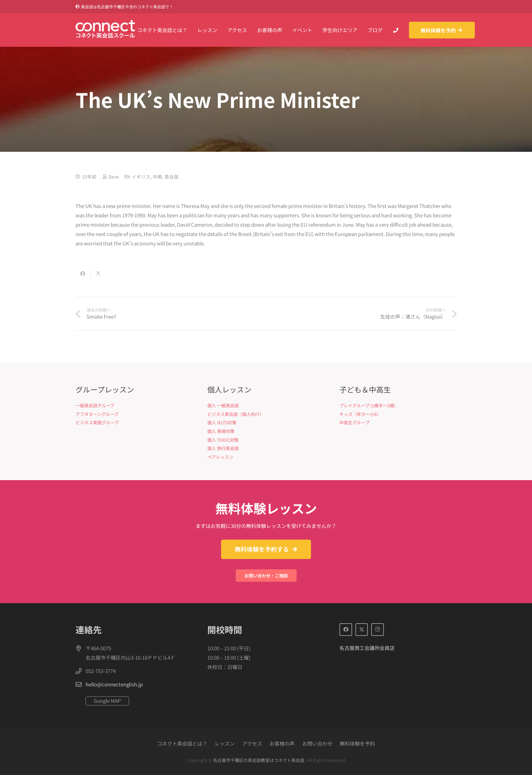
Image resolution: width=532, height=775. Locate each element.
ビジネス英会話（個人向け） (236, 414)
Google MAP (107, 701)
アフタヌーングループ (97, 414)
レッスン (225, 743)
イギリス (141, 177)
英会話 (172, 177)
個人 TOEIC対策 (223, 440)
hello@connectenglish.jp (114, 684)
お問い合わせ (317, 743)
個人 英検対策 (221, 431)
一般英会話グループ (95, 405)
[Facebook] (346, 630)
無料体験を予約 (357, 743)
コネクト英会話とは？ (182, 743)
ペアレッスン (220, 457)
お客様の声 (282, 743)
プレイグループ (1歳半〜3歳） (369, 405)
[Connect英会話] (105, 30)
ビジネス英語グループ (97, 422)
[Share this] (83, 274)
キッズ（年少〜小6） (360, 414)
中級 (157, 177)
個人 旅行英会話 (223, 448)
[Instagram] (378, 630)
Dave (114, 177)
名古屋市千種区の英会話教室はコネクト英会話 (259, 760)
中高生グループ (354, 422)
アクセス (252, 743)
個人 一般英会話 (223, 405)
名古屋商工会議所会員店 (367, 648)
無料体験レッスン (266, 508)
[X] (362, 630)
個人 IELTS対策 (222, 422)
